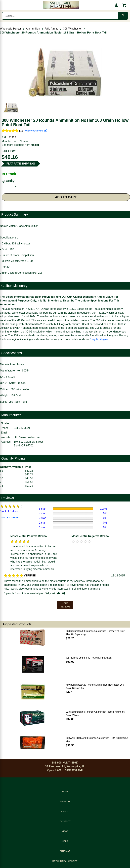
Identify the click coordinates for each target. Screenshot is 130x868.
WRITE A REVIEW (10, 518)
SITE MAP (65, 851)
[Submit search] (123, 16)
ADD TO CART (66, 197)
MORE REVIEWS (65, 605)
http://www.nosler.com (27, 437)
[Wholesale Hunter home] (61, 5)
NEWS (65, 831)
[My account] (116, 5)
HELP (65, 841)
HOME (65, 792)
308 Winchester (72, 29)
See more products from (20, 145)
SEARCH (65, 801)
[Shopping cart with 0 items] (124, 5)
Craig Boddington (99, 339)
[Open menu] (6, 5)
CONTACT (65, 821)
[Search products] (60, 16)
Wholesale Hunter (11, 29)
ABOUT (65, 811)
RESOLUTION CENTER (65, 861)
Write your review (36, 131)
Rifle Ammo (52, 29)
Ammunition (33, 29)
